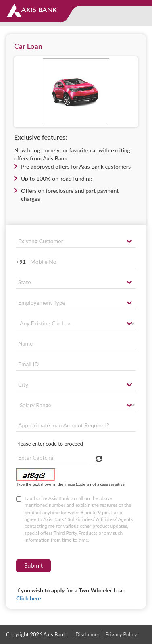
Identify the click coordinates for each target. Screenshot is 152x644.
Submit (33, 565)
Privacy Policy (121, 634)
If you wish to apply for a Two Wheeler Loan (71, 594)
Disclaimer (87, 634)
